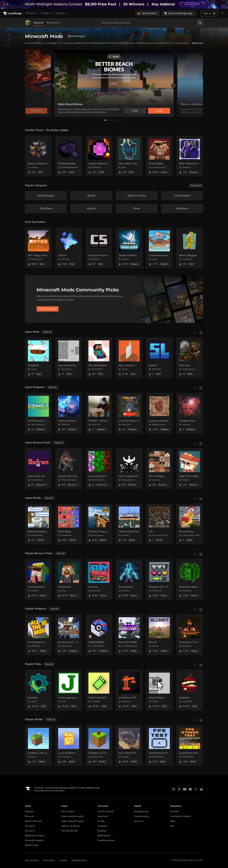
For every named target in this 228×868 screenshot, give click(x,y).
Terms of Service (32, 860)
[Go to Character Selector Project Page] (99, 248)
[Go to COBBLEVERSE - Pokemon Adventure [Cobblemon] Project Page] (99, 635)
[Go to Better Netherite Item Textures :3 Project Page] (190, 156)
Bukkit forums (104, 836)
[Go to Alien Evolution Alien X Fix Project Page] (129, 469)
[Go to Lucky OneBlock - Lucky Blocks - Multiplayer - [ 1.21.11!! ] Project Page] (69, 745)
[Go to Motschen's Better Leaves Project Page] (190, 579)
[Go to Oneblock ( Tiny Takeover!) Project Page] (38, 745)
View (135, 111)
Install (159, 111)
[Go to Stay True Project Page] (99, 579)
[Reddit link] (201, 789)
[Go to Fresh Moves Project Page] (69, 579)
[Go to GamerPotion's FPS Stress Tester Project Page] (190, 745)
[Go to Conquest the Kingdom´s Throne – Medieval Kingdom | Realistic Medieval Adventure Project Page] (159, 413)
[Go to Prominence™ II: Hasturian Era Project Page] (190, 635)
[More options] (222, 13)
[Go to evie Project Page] (159, 524)
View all (47, 332)
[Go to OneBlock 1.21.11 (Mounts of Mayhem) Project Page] (99, 745)
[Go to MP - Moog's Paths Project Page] (38, 248)
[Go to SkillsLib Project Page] (159, 358)
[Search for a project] (149, 23)
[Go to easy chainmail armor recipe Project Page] (69, 358)
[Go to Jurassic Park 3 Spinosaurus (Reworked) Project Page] (69, 469)
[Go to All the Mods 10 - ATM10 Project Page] (38, 635)
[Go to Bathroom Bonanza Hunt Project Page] (38, 524)
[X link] (196, 789)
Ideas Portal (103, 816)
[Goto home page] (13, 13)
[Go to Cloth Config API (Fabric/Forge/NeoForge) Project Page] (99, 690)
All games (29, 812)
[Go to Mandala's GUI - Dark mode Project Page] (159, 579)
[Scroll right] (201, 333)
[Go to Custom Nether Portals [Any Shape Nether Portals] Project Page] (99, 156)
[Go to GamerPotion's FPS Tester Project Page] (159, 745)
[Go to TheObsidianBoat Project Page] (69, 156)
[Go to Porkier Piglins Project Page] (159, 156)
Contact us (139, 821)
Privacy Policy (49, 860)
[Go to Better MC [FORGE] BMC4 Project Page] (129, 635)
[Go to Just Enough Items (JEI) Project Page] (69, 690)
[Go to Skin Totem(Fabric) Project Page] (99, 358)
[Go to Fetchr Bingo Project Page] (69, 524)
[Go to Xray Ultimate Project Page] (129, 579)
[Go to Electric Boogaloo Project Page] (190, 248)
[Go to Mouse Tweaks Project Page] (159, 690)
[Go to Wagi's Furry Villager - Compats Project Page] (190, 469)
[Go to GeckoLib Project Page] (38, 690)
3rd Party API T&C (70, 831)
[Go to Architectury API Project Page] (129, 690)
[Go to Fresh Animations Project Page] (38, 579)
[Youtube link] (185, 789)
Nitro (172, 826)
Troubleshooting (141, 816)
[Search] (200, 23)
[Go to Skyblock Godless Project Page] (129, 248)
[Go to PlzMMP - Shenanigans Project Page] (99, 413)
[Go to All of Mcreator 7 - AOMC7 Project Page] (38, 413)
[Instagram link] (174, 789)
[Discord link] (190, 789)
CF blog (101, 821)
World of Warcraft (33, 821)
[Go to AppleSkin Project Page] (190, 690)
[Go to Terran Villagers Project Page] (159, 469)
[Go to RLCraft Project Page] (159, 635)
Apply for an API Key (71, 826)
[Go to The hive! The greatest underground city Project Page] (99, 524)
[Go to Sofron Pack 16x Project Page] (38, 469)
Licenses (63, 860)
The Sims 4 (30, 826)
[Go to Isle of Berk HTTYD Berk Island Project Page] (129, 745)
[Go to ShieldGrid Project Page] (38, 358)
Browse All (53, 23)
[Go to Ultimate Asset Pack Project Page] (129, 524)
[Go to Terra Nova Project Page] (190, 358)
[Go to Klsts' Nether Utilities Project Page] (129, 156)
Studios (61, 13)
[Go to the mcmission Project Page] (190, 524)
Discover (39, 23)
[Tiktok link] (179, 789)
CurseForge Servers (106, 840)
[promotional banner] (114, 4)
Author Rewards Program (73, 821)
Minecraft (29, 816)
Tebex (173, 821)
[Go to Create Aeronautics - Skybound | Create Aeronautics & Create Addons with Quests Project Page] (159, 248)
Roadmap (102, 831)
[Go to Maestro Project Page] (69, 248)
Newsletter (102, 826)
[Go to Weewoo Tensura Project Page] (69, 413)
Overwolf (174, 812)
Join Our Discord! (105, 812)
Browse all (196, 185)
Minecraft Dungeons (34, 840)
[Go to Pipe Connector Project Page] (129, 358)
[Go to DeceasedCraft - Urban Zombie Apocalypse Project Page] (69, 635)
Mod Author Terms (79, 860)
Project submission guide (72, 816)
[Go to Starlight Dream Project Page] (190, 413)
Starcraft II (30, 831)
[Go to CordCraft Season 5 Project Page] (129, 413)
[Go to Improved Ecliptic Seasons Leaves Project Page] (99, 469)
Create (47, 13)
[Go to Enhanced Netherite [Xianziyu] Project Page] (38, 156)
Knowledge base (141, 812)
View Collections (47, 309)
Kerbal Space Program (35, 836)
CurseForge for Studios (180, 816)
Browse (32, 13)
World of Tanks (32, 845)
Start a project (68, 812)
